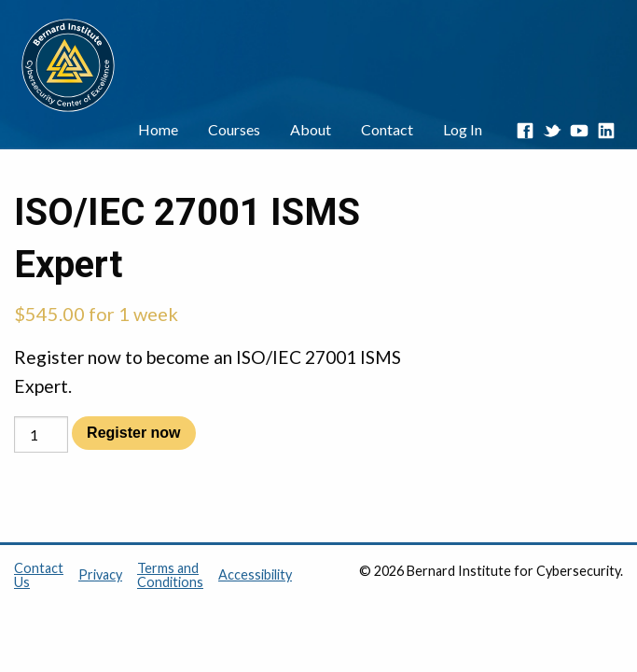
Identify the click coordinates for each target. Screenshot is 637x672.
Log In (463, 129)
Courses (234, 129)
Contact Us (39, 574)
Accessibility (255, 574)
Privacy (100, 574)
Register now (133, 433)
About (311, 129)
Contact (387, 129)
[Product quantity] (41, 434)
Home (158, 129)
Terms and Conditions (170, 574)
